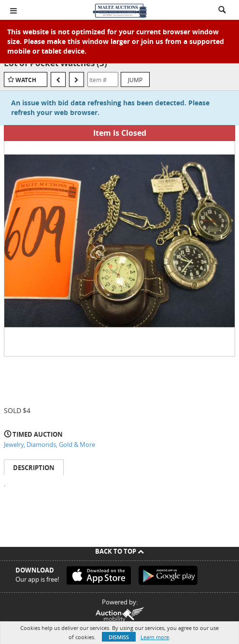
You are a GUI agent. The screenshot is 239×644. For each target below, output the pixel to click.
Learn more (155, 637)
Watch (26, 80)
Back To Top (119, 551)
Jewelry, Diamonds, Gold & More (49, 444)
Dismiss (119, 637)
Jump (135, 80)
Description (34, 468)
